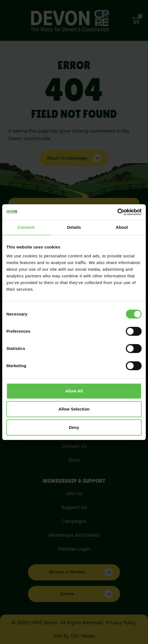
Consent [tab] (26, 227)
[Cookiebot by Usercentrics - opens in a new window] (117, 212)
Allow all (74, 391)
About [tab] (122, 227)
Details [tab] (74, 227)
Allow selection (74, 409)
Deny (74, 427)
